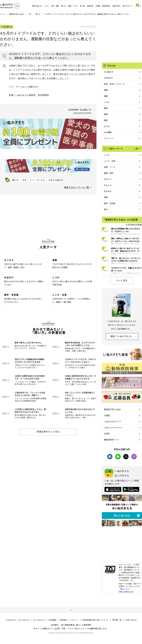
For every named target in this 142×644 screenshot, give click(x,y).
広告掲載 (52, 620)
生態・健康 (55, 6)
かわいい (108, 179)
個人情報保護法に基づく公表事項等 (76, 625)
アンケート (109, 138)
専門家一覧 (117, 620)
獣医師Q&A (106, 6)
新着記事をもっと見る (48, 431)
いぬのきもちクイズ (112, 421)
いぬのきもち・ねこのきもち (18, 620)
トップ (2, 14)
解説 (106, 120)
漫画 (106, 96)
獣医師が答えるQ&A (16, 14)
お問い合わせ (131, 620)
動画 (106, 108)
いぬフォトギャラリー (113, 427)
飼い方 (63, 6)
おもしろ (108, 185)
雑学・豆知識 (110, 203)
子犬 (30, 14)
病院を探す (117, 6)
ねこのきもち (39, 620)
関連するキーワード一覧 (77, 187)
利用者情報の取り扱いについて (95, 620)
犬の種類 (108, 132)
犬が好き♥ (108, 78)
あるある (108, 191)
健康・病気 (109, 173)
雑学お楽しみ (37, 6)
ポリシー (75, 620)
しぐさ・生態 (110, 161)
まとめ (107, 126)
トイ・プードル (37, 180)
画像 (106, 114)
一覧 (136, 148)
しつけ (46, 6)
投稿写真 (90, 6)
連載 (106, 90)
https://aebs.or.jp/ (126, 591)
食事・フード (110, 167)
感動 (106, 197)
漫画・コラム (73, 6)
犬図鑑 (98, 6)
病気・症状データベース (114, 84)
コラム (107, 102)
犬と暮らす (109, 72)
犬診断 (107, 434)
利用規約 (63, 620)
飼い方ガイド (128, 6)
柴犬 (106, 209)
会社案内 (55, 625)
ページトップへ (71, 610)
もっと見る (122, 280)
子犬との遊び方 (56, 180)
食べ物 (82, 6)
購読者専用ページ (111, 440)
